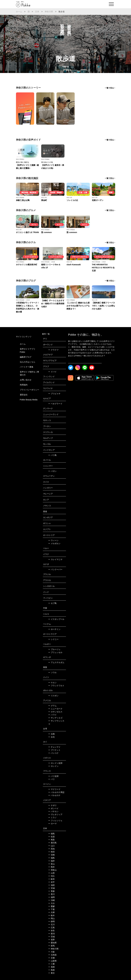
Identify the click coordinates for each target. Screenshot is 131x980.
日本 (37, 12)
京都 (51, 958)
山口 (51, 846)
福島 (51, 858)
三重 (51, 964)
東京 (51, 973)
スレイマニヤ (55, 559)
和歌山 (52, 870)
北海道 (52, 955)
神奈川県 (49, 12)
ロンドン (53, 766)
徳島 (51, 834)
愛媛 (51, 906)
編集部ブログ (26, 357)
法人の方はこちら (28, 362)
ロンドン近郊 (55, 763)
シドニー (53, 639)
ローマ (52, 824)
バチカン (53, 811)
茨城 (51, 937)
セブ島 (52, 603)
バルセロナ (54, 795)
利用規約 (24, 385)
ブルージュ (54, 649)
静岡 (51, 921)
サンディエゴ (55, 718)
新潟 (51, 934)
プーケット (54, 750)
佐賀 (51, 837)
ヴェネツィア (55, 814)
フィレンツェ (55, 821)
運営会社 (24, 395)
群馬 (51, 946)
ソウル (52, 672)
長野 (51, 940)
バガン (52, 471)
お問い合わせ (26, 380)
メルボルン (54, 543)
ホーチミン (54, 629)
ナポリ (52, 805)
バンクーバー (55, 569)
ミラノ (52, 817)
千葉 (51, 909)
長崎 (51, 967)
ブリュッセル (55, 652)
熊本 (51, 867)
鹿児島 (52, 843)
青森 (51, 891)
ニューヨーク (55, 709)
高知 (51, 849)
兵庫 (51, 912)
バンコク (53, 753)
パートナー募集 (27, 367)
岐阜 (51, 879)
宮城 (51, 888)
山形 (51, 873)
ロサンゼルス (55, 712)
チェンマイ (54, 747)
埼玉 (51, 876)
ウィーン (53, 540)
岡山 (51, 918)
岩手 (51, 882)
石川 (51, 924)
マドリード (54, 789)
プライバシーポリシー (29, 390)
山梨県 (52, 961)
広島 (51, 928)
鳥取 (51, 840)
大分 (51, 903)
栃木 (51, 915)
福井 (51, 861)
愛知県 (52, 943)
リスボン (53, 696)
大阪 (51, 952)
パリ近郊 (53, 776)
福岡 (51, 897)
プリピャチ (54, 394)
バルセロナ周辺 (56, 792)
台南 (51, 734)
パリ (51, 779)
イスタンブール (56, 619)
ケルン (52, 683)
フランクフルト (56, 686)
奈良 (51, 931)
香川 (51, 894)
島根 (51, 970)
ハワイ (52, 715)
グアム (52, 706)
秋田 (51, 852)
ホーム (19, 12)
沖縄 (51, 900)
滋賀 (51, 885)
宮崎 (51, 855)
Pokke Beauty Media (29, 400)
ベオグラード (55, 404)
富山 (51, 864)
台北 (51, 737)
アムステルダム (56, 662)
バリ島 (52, 455)
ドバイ (52, 372)
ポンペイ (53, 808)
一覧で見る (109, 88)
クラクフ (53, 350)
